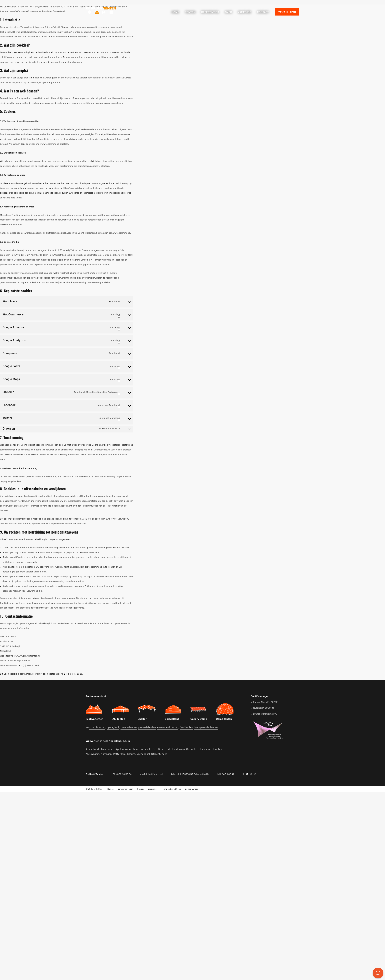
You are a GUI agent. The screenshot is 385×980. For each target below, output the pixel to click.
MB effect (98, 789)
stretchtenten (97, 727)
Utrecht (156, 754)
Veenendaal (143, 754)
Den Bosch (159, 749)
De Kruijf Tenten (95, 774)
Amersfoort (92, 749)
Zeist (164, 754)
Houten (218, 749)
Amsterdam (107, 749)
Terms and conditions (171, 789)
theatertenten (129, 727)
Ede (169, 749)
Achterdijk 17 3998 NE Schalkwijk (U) (190, 774)
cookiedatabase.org (53, 674)
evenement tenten (168, 727)
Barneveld (145, 749)
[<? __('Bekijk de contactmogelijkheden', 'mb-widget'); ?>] (378, 973)
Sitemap (110, 789)
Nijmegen (106, 754)
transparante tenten (206, 727)
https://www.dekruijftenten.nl (29, 27)
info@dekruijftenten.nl (151, 774)
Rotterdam (119, 754)
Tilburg (131, 754)
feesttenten (186, 727)
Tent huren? (287, 13)
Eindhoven (179, 749)
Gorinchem (193, 749)
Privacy (140, 789)
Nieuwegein (93, 754)
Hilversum (206, 749)
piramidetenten (147, 727)
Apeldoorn (121, 749)
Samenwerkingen (125, 789)
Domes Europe (192, 789)
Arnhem (134, 749)
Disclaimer (153, 789)
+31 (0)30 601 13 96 (121, 774)
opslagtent (113, 727)
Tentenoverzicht (96, 697)
